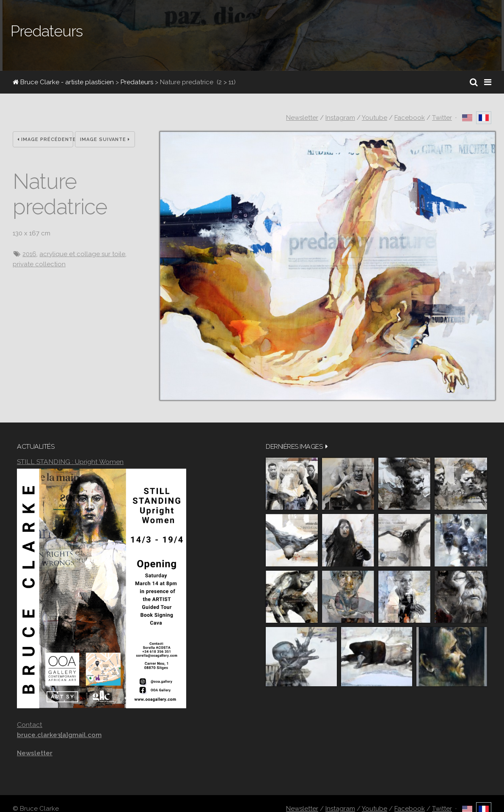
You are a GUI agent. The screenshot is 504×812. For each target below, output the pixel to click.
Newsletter (302, 118)
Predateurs (137, 82)
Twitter (442, 118)
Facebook (410, 118)
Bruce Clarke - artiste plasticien (63, 82)
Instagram (340, 118)
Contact (30, 725)
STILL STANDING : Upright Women (70, 462)
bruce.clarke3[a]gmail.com (59, 735)
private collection (39, 264)
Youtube (375, 118)
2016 (29, 254)
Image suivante (105, 139)
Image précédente (45, 139)
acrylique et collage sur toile (82, 254)
